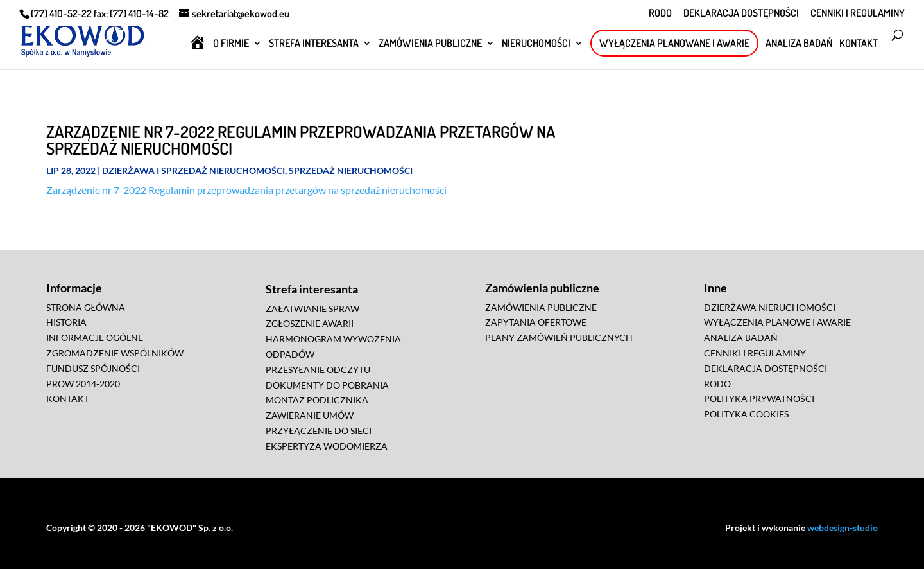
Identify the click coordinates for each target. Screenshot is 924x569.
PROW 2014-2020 (83, 384)
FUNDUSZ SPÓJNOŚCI (93, 368)
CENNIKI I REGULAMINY (858, 13)
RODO (660, 13)
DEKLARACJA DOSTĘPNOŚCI (741, 13)
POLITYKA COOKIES (746, 414)
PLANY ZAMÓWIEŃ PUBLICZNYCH (559, 337)
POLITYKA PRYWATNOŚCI (759, 398)
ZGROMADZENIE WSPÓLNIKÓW (115, 353)
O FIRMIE (231, 44)
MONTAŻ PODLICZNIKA (317, 400)
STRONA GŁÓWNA (86, 307)
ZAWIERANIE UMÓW (310, 415)
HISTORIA (66, 322)
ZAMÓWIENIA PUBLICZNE (430, 44)
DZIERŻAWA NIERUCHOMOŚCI (770, 307)
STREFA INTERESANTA (314, 44)
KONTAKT (859, 44)
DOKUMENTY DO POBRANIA (327, 385)
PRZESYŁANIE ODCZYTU (318, 370)
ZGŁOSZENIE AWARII (310, 323)
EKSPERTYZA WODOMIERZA (327, 446)
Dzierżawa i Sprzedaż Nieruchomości (193, 171)
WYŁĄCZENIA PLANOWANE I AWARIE (674, 43)
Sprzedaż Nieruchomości (351, 171)
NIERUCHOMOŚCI (536, 44)
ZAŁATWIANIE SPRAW (312, 309)
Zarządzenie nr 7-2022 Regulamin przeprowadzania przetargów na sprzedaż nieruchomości (246, 190)
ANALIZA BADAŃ (799, 44)
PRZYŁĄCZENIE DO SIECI (319, 431)
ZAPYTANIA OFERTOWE (536, 322)
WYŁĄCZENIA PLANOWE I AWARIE (777, 322)
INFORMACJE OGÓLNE (95, 337)
